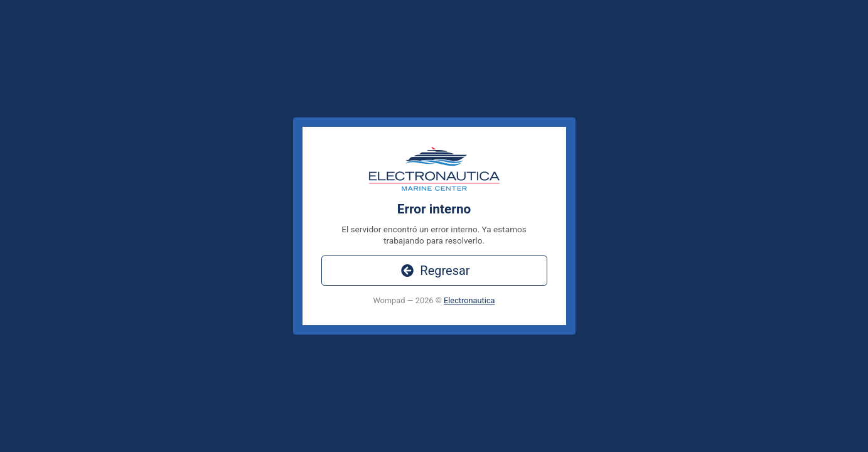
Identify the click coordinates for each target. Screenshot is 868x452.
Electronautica (469, 300)
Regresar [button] (434, 271)
